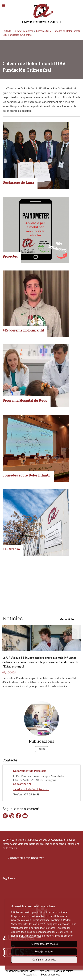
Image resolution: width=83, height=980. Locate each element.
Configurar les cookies (44, 960)
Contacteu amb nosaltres (26, 858)
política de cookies (30, 936)
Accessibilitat (30, 975)
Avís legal (45, 971)
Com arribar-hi (22, 784)
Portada (7, 31)
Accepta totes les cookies (44, 944)
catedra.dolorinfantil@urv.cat (31, 789)
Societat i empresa (24, 31)
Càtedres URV (43, 31)
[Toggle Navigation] (4, 6)
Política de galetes (64, 971)
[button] (77, 632)
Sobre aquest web (51, 975)
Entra (42, 749)
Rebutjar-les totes (44, 952)
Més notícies (67, 619)
